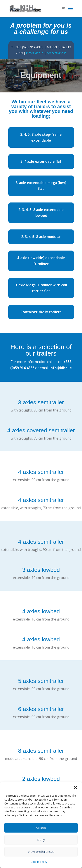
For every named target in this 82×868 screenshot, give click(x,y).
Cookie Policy (39, 862)
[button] (75, 787)
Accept (41, 828)
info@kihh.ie (35, 53)
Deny (41, 840)
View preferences (41, 851)
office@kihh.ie (57, 53)
